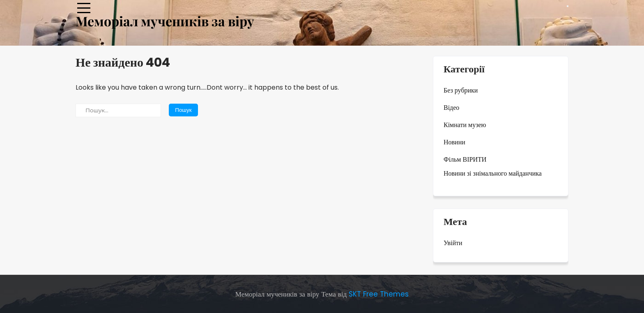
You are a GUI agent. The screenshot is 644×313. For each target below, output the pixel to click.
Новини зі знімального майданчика (493, 173)
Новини (454, 142)
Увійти (453, 243)
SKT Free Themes (379, 294)
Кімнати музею (465, 125)
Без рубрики (461, 90)
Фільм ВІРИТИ (465, 159)
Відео (451, 108)
